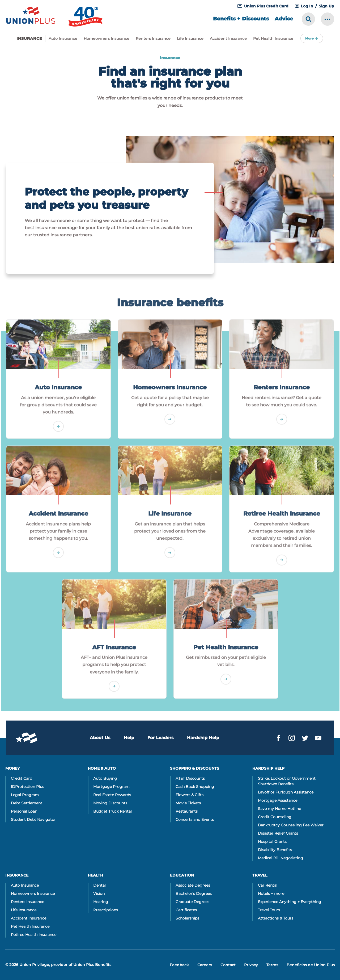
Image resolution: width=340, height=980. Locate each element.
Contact (228, 965)
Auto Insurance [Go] (58, 392)
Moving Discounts (110, 803)
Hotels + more (271, 894)
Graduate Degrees (192, 902)
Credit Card (22, 778)
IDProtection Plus (27, 787)
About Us (100, 738)
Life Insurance (190, 38)
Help (129, 738)
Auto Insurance (63, 38)
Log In (307, 6)
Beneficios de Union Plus (311, 965)
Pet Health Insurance (273, 38)
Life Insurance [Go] (170, 518)
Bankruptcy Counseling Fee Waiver (291, 825)
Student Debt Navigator (33, 819)
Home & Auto (102, 768)
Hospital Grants (272, 842)
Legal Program (25, 795)
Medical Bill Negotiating (280, 858)
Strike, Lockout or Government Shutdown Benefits (287, 781)
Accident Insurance (228, 38)
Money (12, 768)
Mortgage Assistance (278, 800)
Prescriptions (106, 910)
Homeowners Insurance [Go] (170, 392)
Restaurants (187, 811)
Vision (99, 894)
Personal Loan (24, 811)
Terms (272, 965)
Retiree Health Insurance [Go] (282, 518)
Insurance (17, 875)
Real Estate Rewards (112, 795)
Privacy (251, 965)
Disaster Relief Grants (278, 833)
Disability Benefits (275, 850)
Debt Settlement (27, 803)
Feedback (179, 965)
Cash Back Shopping (195, 787)
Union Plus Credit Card (266, 6)
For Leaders (161, 738)
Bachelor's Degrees (194, 894)
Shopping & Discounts (195, 768)
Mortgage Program (111, 787)
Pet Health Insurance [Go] (226, 652)
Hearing (101, 902)
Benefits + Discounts (241, 19)
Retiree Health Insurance (34, 935)
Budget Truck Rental (112, 811)
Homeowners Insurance (107, 38)
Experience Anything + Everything (290, 902)
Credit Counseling (275, 817)
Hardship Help (203, 738)
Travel (260, 875)
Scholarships (187, 918)
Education (182, 875)
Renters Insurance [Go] (282, 392)
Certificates (186, 910)
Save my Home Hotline (279, 809)
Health (95, 875)
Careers (205, 965)
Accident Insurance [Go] (58, 518)
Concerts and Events (195, 819)
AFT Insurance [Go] (114, 652)
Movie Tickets (188, 803)
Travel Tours (269, 910)
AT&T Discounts (190, 778)
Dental (99, 885)
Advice (284, 19)
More (309, 38)
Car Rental (268, 885)
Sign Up (326, 6)
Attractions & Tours (276, 918)
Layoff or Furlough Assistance (286, 792)
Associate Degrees (193, 885)
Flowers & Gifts (190, 795)
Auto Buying (105, 778)
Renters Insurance (153, 38)
